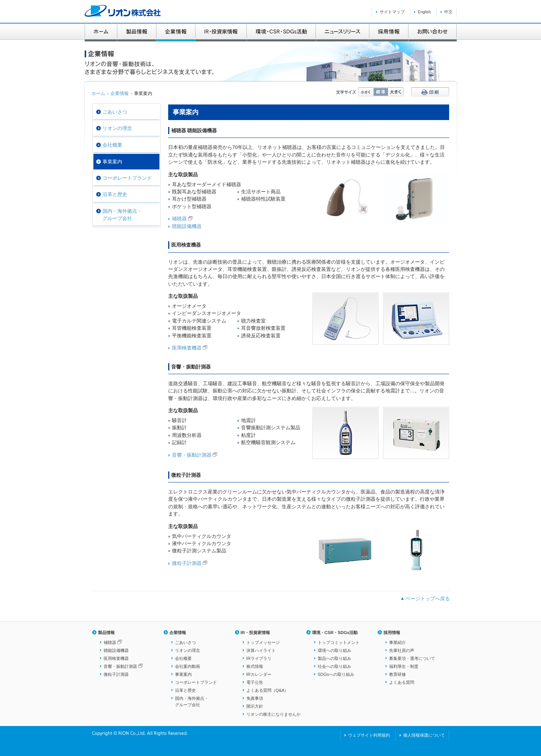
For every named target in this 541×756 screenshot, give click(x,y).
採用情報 (392, 633)
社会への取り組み (334, 666)
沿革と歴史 (115, 194)
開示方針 (255, 706)
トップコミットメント (339, 642)
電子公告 (255, 682)
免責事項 (255, 698)
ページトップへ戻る (428, 599)
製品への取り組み (334, 658)
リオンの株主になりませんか (274, 714)
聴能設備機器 (187, 226)
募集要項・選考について (412, 658)
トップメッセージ (263, 642)
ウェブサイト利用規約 (369, 735)
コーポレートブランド (127, 178)
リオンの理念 (117, 128)
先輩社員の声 (402, 650)
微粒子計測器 (187, 563)
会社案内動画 (188, 666)
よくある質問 (402, 682)
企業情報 (120, 93)
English (424, 12)
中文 (448, 12)
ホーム (98, 93)
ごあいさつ (115, 112)
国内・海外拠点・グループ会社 (122, 215)
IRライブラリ (259, 658)
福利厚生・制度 (404, 666)
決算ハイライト (261, 650)
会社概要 (112, 145)
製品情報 (106, 633)
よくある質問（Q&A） (268, 690)
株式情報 (255, 666)
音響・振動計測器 (192, 455)
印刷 (430, 92)
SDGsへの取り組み (336, 674)
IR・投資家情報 (255, 633)
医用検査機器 (187, 348)
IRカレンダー (259, 674)
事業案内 (183, 674)
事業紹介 (397, 642)
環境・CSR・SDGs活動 (335, 633)
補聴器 (179, 219)
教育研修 (397, 674)
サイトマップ (392, 12)
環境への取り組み (334, 650)
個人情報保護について (424, 735)
